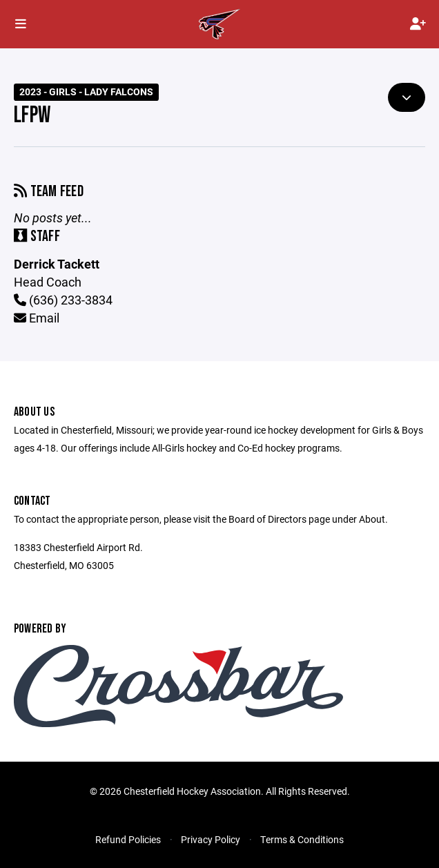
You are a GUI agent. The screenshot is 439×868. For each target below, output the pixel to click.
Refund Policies (128, 839)
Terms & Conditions (302, 839)
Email (37, 318)
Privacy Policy (211, 839)
